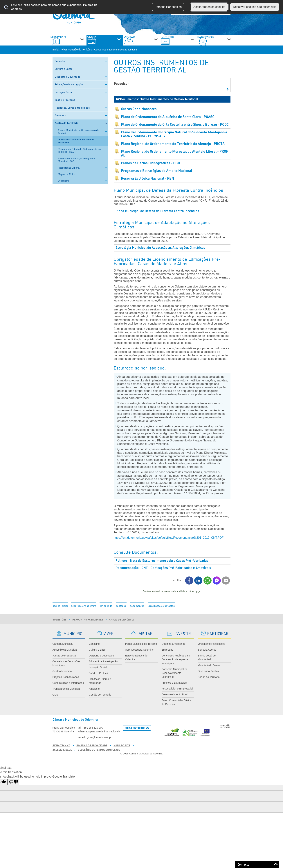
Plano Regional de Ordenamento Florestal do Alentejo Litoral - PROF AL (175, 161)
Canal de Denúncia (122, 627)
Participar (216, 42)
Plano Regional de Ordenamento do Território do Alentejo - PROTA (173, 152)
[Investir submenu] (193, 44)
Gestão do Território (82, 57)
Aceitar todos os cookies (209, 7)
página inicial (60, 614)
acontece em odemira (84, 614)
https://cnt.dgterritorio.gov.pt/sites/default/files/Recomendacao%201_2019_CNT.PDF (169, 545)
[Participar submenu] (229, 44)
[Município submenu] (82, 44)
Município (70, 42)
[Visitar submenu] (156, 44)
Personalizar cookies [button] (168, 7)
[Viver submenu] (119, 44)
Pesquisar (121, 92)
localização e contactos (161, 614)
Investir (178, 42)
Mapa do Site (122, 753)
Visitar (144, 42)
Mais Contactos (135, 736)
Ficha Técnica (61, 753)
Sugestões (59, 627)
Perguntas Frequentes (88, 627)
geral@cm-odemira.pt (99, 745)
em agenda (106, 614)
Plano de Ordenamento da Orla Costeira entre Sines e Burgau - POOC (175, 132)
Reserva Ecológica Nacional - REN (148, 186)
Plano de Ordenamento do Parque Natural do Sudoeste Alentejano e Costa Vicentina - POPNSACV (174, 142)
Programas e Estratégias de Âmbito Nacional (157, 179)
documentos (137, 614)
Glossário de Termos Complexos (99, 758)
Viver (107, 42)
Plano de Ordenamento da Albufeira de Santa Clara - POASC (168, 125)
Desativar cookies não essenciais (255, 7)
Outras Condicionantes (139, 117)
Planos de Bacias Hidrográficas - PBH (151, 171)
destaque (121, 614)
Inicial (57, 57)
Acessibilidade (62, 758)
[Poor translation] (13, 790)
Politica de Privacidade (92, 753)
